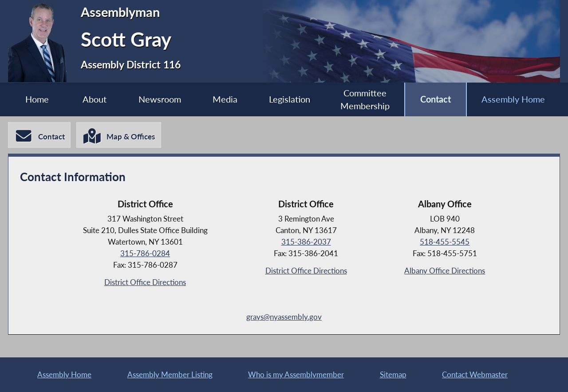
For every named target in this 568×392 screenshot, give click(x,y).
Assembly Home (513, 99)
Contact (436, 99)
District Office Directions (145, 282)
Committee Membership (365, 99)
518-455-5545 (445, 242)
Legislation (290, 99)
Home (37, 99)
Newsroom (160, 99)
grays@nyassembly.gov (284, 317)
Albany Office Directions (445, 271)
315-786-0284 (145, 253)
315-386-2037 (306, 242)
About (95, 99)
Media (225, 99)
